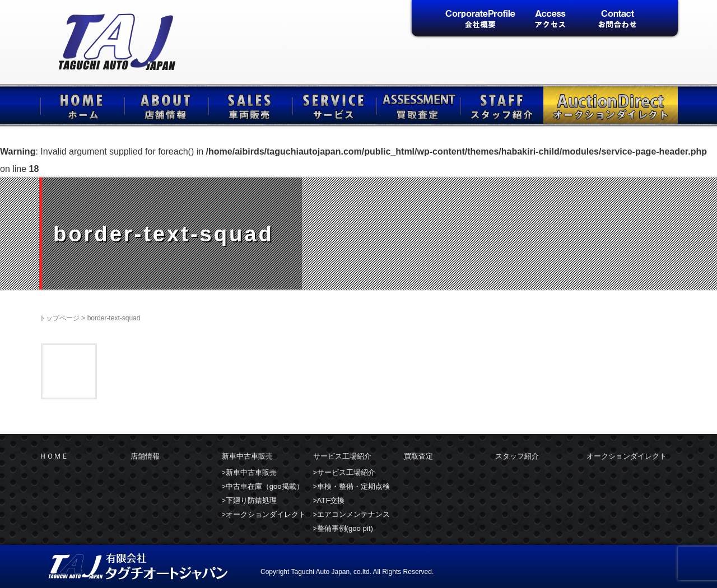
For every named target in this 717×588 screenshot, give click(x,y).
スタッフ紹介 (501, 105)
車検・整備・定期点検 (353, 486)
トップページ (59, 318)
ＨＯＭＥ (81, 105)
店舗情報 (165, 105)
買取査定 (417, 105)
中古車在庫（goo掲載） (265, 486)
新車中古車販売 (249, 105)
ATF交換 (331, 500)
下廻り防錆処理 (251, 500)
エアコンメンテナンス (353, 514)
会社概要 (480, 20)
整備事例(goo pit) (345, 528)
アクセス (549, 20)
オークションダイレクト (611, 105)
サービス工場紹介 (333, 105)
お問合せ (618, 20)
